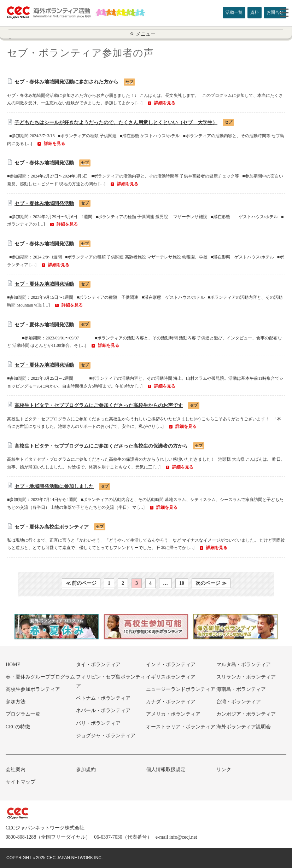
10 (182, 583)
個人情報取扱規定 (166, 770)
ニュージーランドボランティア (181, 689)
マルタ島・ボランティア (244, 665)
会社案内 (16, 770)
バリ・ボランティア (98, 723)
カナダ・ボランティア (171, 702)
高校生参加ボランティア (33, 689)
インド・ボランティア (171, 665)
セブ (129, 82)
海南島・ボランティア (241, 689)
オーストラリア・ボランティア (181, 727)
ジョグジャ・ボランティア (106, 736)
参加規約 (86, 770)
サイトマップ (21, 782)
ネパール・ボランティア (103, 710)
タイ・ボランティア (98, 665)
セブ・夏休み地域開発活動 (44, 284)
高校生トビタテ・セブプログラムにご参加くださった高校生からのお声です (99, 405)
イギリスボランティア (171, 677)
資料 (255, 12)
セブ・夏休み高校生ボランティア (52, 527)
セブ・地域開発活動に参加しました (54, 486)
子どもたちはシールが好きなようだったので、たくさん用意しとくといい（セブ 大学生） (116, 123)
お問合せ (275, 12)
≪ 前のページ (81, 583)
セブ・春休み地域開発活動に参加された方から (66, 82)
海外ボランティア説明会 (244, 727)
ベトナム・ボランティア (103, 698)
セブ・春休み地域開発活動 (44, 163)
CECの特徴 (18, 727)
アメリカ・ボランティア (173, 714)
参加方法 (16, 702)
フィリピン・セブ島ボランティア (111, 681)
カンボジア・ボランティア (246, 714)
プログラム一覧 (23, 714)
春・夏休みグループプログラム (40, 677)
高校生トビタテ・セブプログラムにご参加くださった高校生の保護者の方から (101, 446)
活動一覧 (234, 12)
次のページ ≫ (211, 583)
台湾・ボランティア (239, 702)
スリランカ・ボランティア (246, 677)
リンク (224, 770)
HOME (13, 665)
